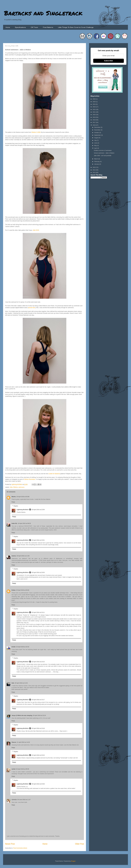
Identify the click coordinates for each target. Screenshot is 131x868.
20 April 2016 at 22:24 (39, 715)
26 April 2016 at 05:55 (23, 769)
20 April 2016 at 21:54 (21, 683)
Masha (14, 497)
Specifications (20, 27)
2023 (94, 107)
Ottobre (16, 487)
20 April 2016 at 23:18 (38, 728)
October (97, 133)
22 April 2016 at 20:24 (38, 755)
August (97, 138)
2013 (94, 172)
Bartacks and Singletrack (43, 13)
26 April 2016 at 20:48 (38, 784)
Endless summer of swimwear (103, 150)
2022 (94, 109)
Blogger (73, 861)
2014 (94, 170)
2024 (94, 104)
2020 (94, 115)
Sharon (14, 742)
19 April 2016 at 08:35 (24, 523)
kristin (14, 647)
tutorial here (32, 308)
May (96, 145)
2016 (94, 125)
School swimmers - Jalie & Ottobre (104, 153)
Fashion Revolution (30, 479)
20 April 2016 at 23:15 (38, 662)
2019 (94, 117)
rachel (14, 769)
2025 (94, 102)
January (97, 164)
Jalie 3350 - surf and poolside (103, 156)
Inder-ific (14, 523)
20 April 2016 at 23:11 (38, 612)
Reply (13, 502)
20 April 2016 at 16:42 (23, 647)
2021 (94, 112)
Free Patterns (48, 27)
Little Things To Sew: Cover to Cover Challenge (76, 27)
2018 (94, 120)
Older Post (80, 844)
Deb (13, 683)
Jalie (11, 487)
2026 (94, 99)
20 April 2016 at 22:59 (38, 510)
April (96, 148)
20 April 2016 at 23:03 (38, 572)
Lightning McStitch (23, 510)
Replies (16, 506)
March (96, 159)
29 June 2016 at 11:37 (24, 800)
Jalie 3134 (36, 230)
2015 (94, 167)
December (98, 127)
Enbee (14, 590)
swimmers (21, 487)
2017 (94, 122)
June (96, 143)
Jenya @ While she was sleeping (22, 715)
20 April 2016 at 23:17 (38, 700)
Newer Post (10, 844)
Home (8, 27)
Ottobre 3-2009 (36, 132)
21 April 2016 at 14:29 (23, 742)
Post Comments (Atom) (20, 848)
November (98, 130)
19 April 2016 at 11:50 (23, 556)
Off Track (34, 27)
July (96, 140)
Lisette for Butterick (54, 474)
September (98, 135)
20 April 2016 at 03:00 (23, 590)
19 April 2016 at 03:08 (23, 497)
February (97, 161)
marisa (14, 556)
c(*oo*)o (14, 800)
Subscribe (108, 61)
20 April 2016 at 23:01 (38, 540)
